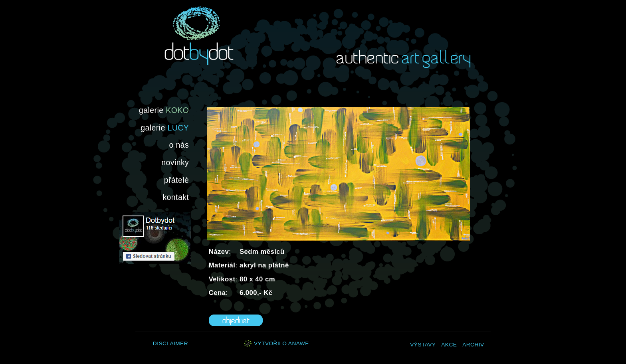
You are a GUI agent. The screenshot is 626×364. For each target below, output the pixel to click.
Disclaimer (170, 343)
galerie (164, 110)
